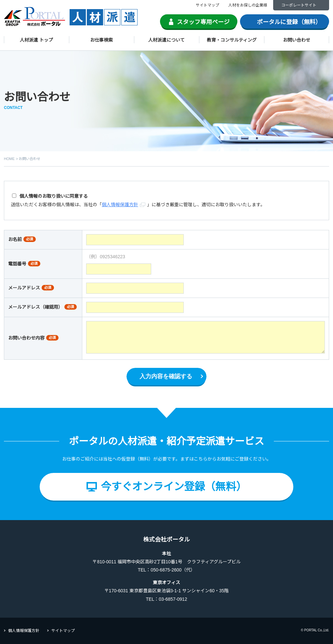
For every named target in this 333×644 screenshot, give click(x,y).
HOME (9, 159)
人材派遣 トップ (36, 40)
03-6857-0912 (173, 599)
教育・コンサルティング (232, 40)
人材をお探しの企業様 (248, 5)
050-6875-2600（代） (173, 570)
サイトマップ (207, 5)
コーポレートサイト (299, 5)
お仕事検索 (101, 40)
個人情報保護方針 (24, 631)
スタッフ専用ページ (203, 22)
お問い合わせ (297, 40)
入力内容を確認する (166, 376)
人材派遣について (166, 40)
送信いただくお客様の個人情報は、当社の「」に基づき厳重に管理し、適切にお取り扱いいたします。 (138, 200)
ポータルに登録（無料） (289, 22)
